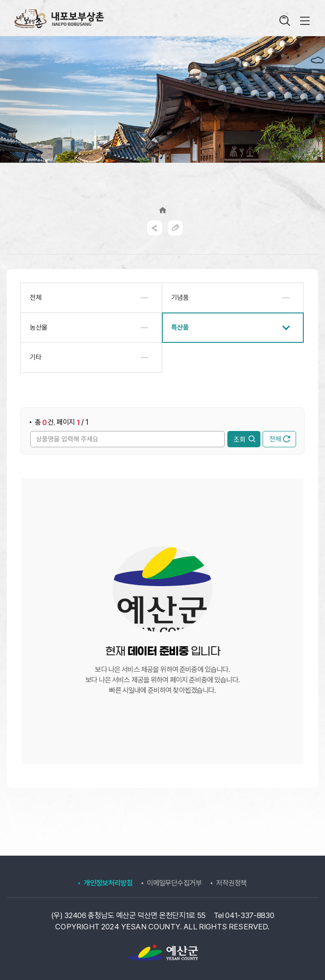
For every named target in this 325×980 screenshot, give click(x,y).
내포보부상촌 (59, 19)
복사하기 (175, 228)
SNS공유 (155, 228)
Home (163, 210)
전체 (280, 439)
